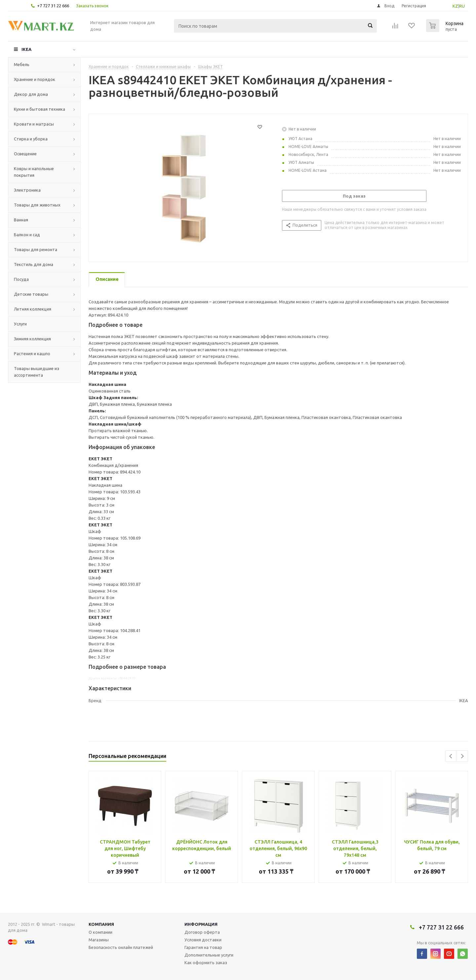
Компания (101, 924)
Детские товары (31, 294)
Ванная (21, 220)
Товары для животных (37, 205)
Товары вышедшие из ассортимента (37, 372)
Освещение (25, 154)
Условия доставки (203, 940)
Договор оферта (202, 932)
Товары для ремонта (36, 249)
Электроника (27, 190)
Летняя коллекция (33, 309)
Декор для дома (31, 94)
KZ (455, 6)
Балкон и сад (27, 235)
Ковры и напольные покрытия (34, 172)
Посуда (21, 279)
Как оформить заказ (206, 962)
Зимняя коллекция (32, 339)
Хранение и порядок (35, 79)
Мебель (22, 64)
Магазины (99, 940)
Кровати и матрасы (34, 124)
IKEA (26, 49)
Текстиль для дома (34, 264)
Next (462, 756)
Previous (451, 756)
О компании (100, 932)
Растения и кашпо (32, 354)
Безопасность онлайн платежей (121, 947)
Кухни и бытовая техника (40, 109)
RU (462, 6)
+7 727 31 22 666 (53, 6)
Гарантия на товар (203, 947)
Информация (201, 924)
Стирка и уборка (31, 139)
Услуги (20, 324)
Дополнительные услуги (209, 955)
